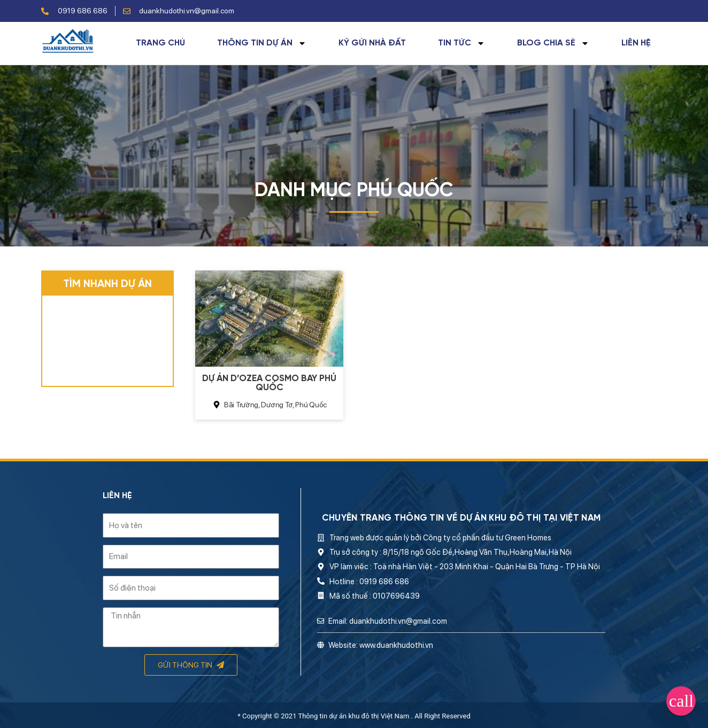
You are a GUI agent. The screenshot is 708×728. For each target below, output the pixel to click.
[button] (681, 701)
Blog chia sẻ (553, 43)
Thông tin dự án (262, 43)
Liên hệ (636, 43)
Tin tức (461, 43)
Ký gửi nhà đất (372, 43)
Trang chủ (160, 43)
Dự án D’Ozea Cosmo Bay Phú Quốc (269, 383)
